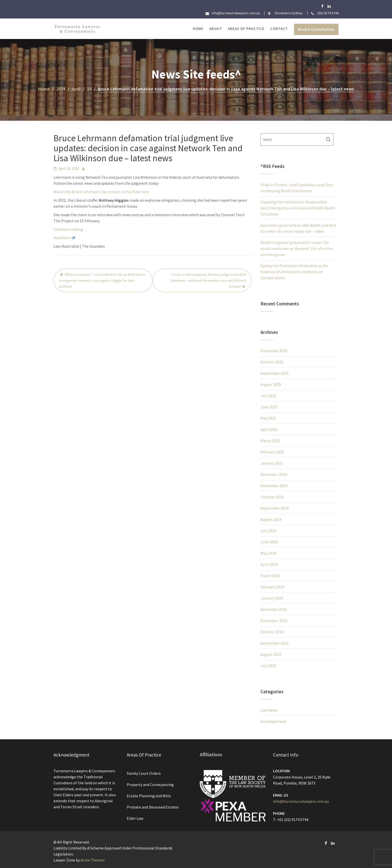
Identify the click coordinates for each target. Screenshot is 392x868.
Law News (269, 710)
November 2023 (274, 621)
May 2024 (268, 553)
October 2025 (272, 362)
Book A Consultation (316, 29)
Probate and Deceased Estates (153, 807)
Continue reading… (70, 229)
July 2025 (268, 396)
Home (198, 29)
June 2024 (269, 542)
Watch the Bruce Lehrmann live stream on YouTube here (101, 192)
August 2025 (271, 384)
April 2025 (269, 429)
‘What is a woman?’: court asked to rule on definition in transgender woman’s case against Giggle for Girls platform (102, 280)
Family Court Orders (144, 774)
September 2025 (274, 373)
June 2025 (269, 407)
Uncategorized (273, 721)
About (216, 29)
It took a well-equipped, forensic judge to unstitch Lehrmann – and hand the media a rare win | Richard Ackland (208, 280)
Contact (279, 29)
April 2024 (269, 564)
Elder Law (135, 818)
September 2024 (274, 508)
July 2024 (268, 531)
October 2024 (272, 497)
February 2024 (272, 587)
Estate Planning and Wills (149, 796)
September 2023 (274, 643)
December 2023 (274, 609)
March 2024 (270, 576)
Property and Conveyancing (150, 785)
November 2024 (274, 486)
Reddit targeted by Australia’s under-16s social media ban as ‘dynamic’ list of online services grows (297, 248)
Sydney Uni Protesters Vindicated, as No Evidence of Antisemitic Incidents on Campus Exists (294, 272)
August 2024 (271, 519)
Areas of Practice (246, 29)
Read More (62, 238)
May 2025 (268, 418)
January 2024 (272, 598)
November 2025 (274, 351)
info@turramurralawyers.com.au (301, 801)
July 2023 (268, 666)
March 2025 (270, 441)
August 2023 (271, 654)
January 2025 (272, 463)
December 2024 (274, 474)
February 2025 (272, 452)
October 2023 (272, 632)
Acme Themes (93, 860)
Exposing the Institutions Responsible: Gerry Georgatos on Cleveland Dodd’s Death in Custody (298, 208)
